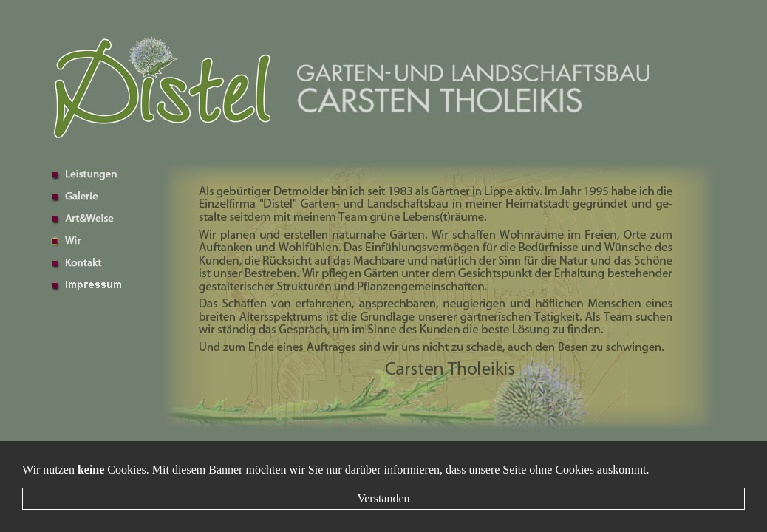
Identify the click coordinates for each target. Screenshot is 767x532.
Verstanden (383, 498)
